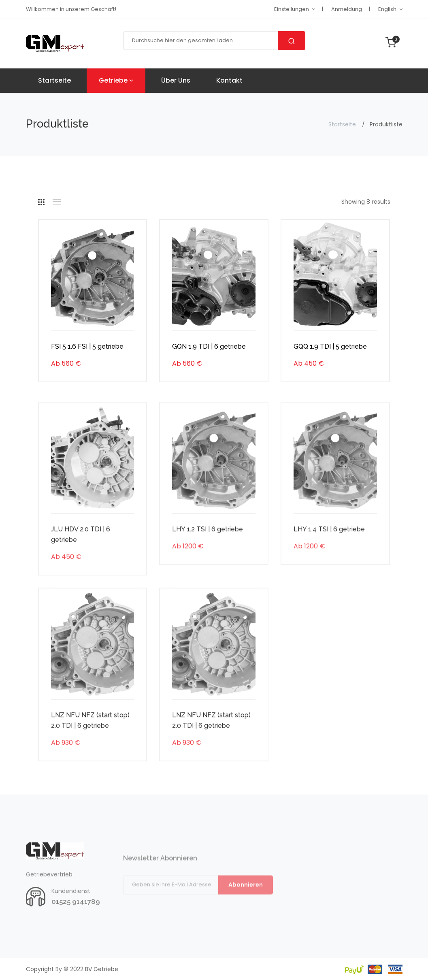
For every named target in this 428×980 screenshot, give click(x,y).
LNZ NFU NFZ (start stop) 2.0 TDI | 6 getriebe (90, 740)
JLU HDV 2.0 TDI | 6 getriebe (81, 554)
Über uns (176, 80)
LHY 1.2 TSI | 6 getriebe (208, 549)
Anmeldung (347, 9)
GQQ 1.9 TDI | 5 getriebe (330, 348)
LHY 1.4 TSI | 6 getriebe (329, 549)
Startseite (54, 80)
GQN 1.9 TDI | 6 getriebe (209, 348)
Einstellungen (292, 9)
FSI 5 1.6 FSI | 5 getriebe (87, 348)
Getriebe (116, 80)
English (387, 9)
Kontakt (229, 80)
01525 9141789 (76, 921)
